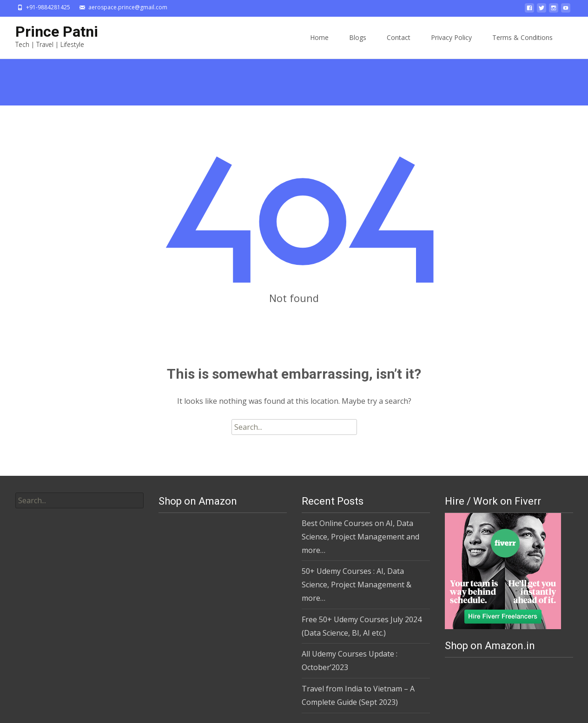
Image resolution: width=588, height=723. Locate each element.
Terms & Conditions (522, 37)
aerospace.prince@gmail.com (128, 7)
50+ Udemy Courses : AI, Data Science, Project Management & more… (357, 585)
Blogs (358, 37)
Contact (399, 37)
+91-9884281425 (48, 7)
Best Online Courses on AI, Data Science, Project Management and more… (360, 537)
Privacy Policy (451, 37)
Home (319, 37)
